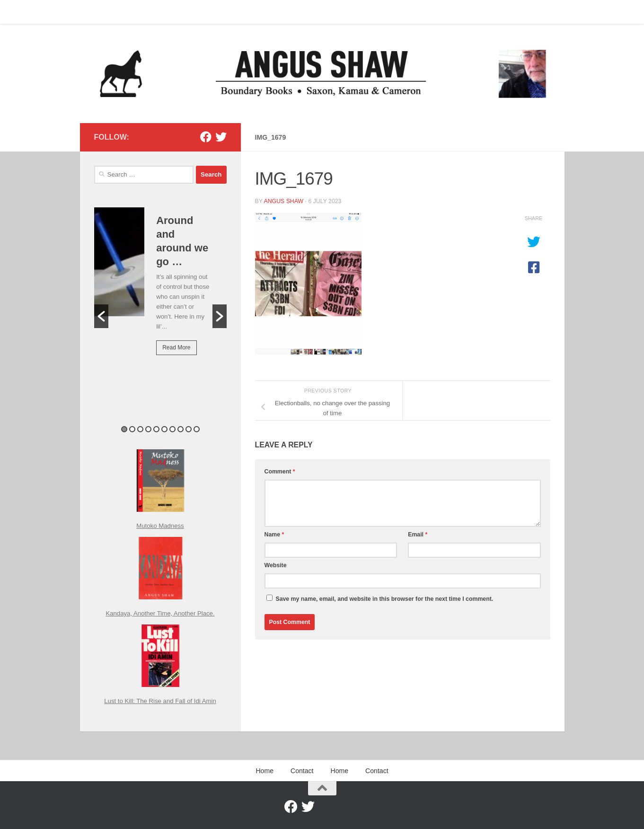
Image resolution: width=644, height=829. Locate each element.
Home (96, 12)
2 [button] (132, 429)
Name (274, 535)
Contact (129, 12)
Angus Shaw (283, 201)
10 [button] (197, 429)
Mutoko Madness (160, 526)
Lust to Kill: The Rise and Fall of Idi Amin (160, 701)
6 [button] (164, 429)
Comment (280, 472)
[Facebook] (206, 137)
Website (276, 565)
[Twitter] (221, 137)
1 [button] (124, 429)
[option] (160, 288)
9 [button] (189, 429)
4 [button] (148, 429)
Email (418, 535)
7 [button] (172, 429)
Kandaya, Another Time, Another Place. (160, 613)
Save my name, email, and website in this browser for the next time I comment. (384, 599)
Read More (176, 348)
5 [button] (156, 429)
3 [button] (140, 429)
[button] (101, 316)
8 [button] (181, 429)
